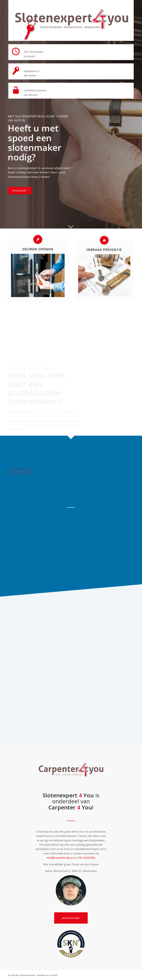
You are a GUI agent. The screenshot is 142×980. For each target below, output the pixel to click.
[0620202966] (20, 190)
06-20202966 (87, 858)
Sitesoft (54, 975)
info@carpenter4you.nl (61, 858)
